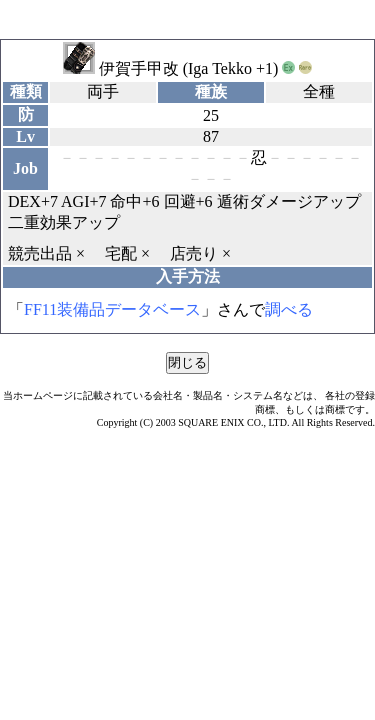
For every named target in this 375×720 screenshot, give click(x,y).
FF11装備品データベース (112, 309)
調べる (289, 309)
